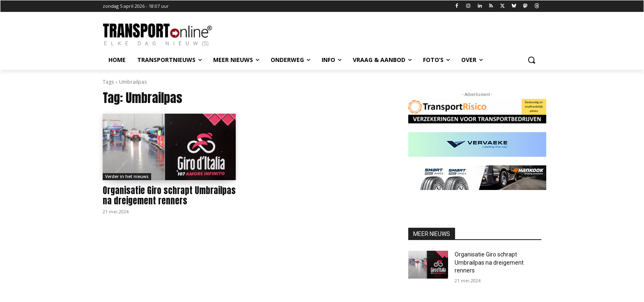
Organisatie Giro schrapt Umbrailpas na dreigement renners (169, 196)
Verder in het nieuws (127, 176)
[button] (531, 60)
